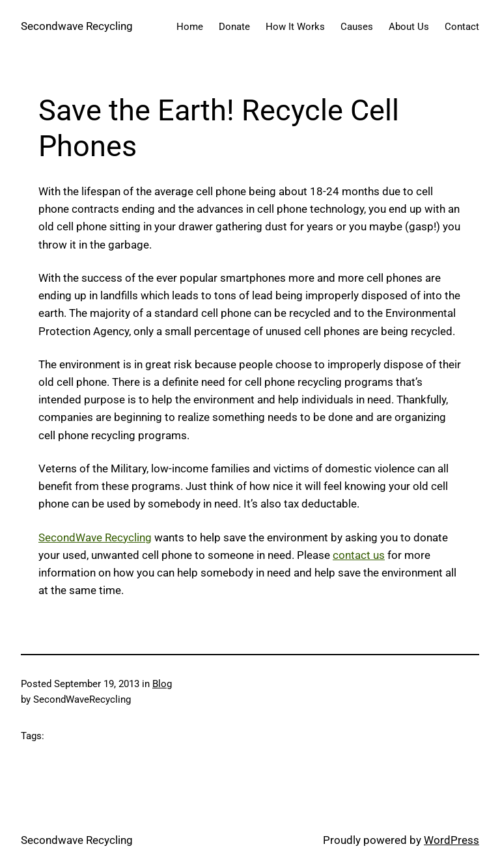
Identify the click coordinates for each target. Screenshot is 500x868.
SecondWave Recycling (95, 537)
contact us (359, 555)
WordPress (451, 840)
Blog (162, 684)
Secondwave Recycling (77, 26)
